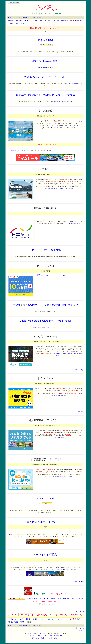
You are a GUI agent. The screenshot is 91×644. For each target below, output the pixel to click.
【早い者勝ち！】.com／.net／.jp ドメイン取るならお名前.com (45, 636)
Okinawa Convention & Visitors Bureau (38, 95)
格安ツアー (43, 21)
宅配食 (22, 24)
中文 (52, 68)
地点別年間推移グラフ (65, 305)
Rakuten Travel (45, 499)
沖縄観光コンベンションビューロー (46, 77)
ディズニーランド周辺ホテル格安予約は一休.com (65, 128)
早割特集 (13, 151)
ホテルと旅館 (19, 21)
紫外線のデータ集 (39, 305)
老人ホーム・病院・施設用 (48, 599)
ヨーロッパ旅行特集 (45, 555)
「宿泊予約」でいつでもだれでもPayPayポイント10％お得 (50, 275)
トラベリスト (46, 378)
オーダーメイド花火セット (17, 599)
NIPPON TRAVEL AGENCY (45, 250)
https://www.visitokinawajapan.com (63, 102)
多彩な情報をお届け (74, 83)
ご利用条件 (38, 17)
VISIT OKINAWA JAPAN (45, 61)
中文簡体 (70, 95)
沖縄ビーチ (79, 21)
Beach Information (45, 32)
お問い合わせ (19, 17)
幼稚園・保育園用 (33, 599)
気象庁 (17, 305)
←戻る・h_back (78, 412)
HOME (10, 17)
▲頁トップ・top (78, 370)
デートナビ (64, 21)
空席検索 (35, 21)
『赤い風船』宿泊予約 (74, 223)
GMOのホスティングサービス (40, 633)
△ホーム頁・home (79, 631)
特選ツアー (51, 21)
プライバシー (31, 17)
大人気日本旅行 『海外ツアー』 (45, 522)
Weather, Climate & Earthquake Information (44, 327)
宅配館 (16, 24)
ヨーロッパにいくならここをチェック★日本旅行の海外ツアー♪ (60, 569)
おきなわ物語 (46, 40)
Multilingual (64, 321)
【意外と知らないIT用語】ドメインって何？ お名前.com (45, 638)
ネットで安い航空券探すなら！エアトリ (61, 476)
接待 (58, 21)
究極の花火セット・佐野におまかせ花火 (71, 599)
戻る (14, 17)
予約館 (11, 21)
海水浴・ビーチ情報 (46, 45)
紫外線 (11, 24)
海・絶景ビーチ (47, 503)
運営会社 (25, 17)
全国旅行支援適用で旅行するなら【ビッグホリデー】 (60, 188)
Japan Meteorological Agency (37, 321)
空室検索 (27, 21)
